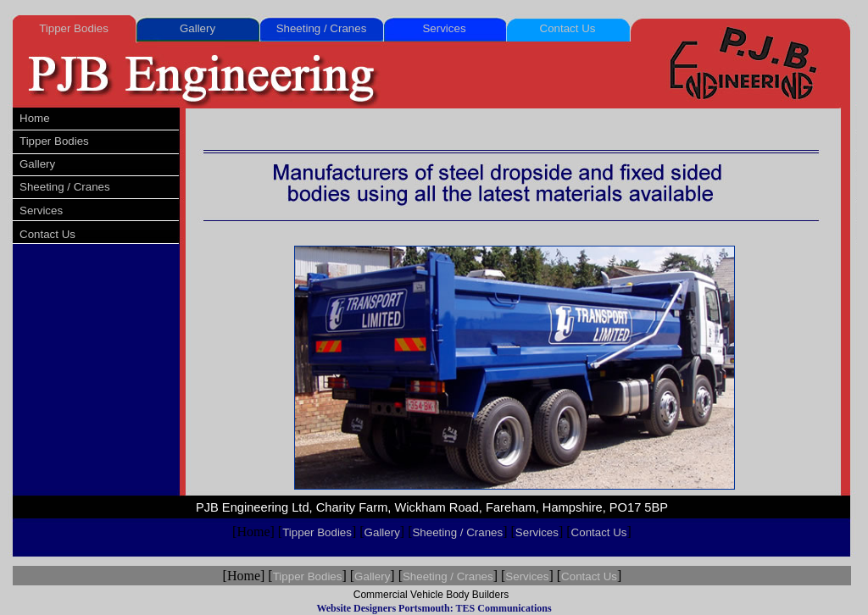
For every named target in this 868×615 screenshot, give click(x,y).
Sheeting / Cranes (322, 28)
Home (35, 118)
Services (444, 28)
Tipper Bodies (74, 28)
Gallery (198, 28)
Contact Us (568, 28)
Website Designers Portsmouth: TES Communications (434, 608)
